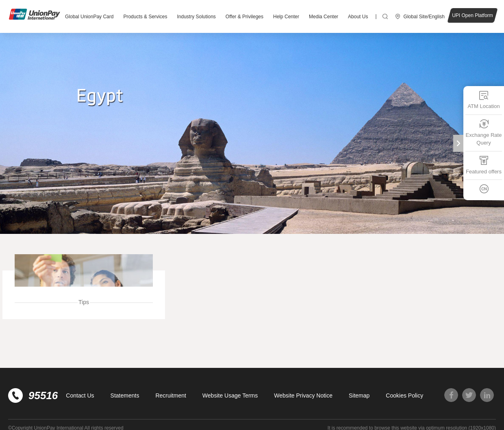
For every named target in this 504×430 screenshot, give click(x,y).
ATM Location (483, 100)
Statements (125, 395)
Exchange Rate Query (484, 132)
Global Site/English (424, 17)
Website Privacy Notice (303, 395)
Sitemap (359, 395)
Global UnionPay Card (89, 17)
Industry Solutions (196, 17)
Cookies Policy (404, 395)
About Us (358, 17)
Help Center (286, 17)
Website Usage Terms (230, 395)
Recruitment (171, 395)
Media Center (324, 17)
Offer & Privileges (244, 17)
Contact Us (80, 395)
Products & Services (145, 17)
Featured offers (484, 165)
